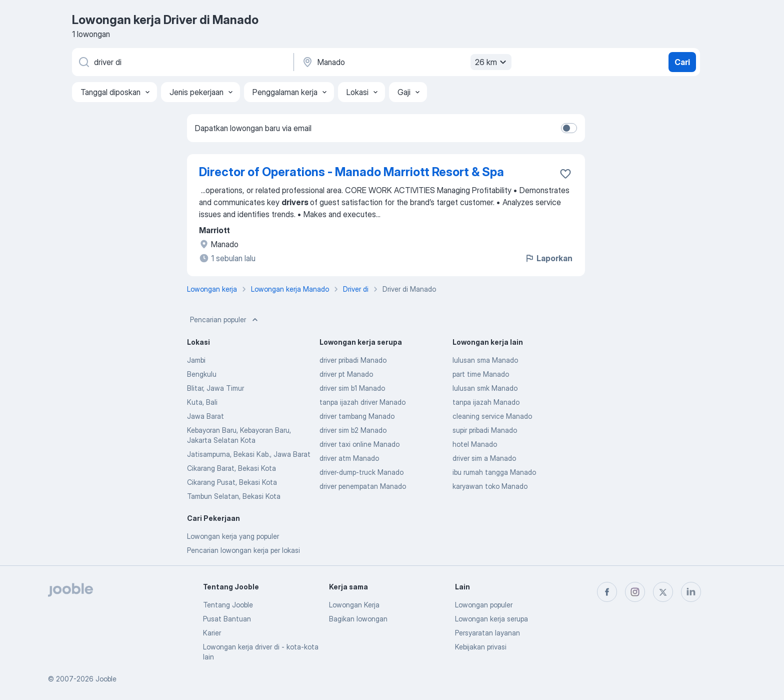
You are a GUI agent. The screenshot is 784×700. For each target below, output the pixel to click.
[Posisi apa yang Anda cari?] (182, 62)
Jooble (106, 679)
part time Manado (481, 374)
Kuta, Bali (202, 402)
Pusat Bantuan (227, 619)
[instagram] (635, 592)
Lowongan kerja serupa (491, 619)
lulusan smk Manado (485, 388)
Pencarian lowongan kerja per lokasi (243, 550)
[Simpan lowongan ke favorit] (565, 174)
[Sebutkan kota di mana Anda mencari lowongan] (405, 62)
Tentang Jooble (228, 605)
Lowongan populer (484, 605)
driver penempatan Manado (363, 486)
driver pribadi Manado (353, 360)
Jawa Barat (205, 416)
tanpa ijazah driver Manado (362, 402)
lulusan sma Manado (485, 360)
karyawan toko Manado (490, 486)
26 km (492, 62)
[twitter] (663, 592)
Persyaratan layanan (487, 633)
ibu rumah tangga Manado (494, 472)
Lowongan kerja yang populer (233, 536)
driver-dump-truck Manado (361, 472)
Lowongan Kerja (354, 605)
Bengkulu (202, 374)
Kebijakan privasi (481, 647)
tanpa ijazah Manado (486, 402)
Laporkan (548, 258)
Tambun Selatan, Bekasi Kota (234, 496)
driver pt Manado (346, 374)
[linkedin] (691, 592)
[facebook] (607, 592)
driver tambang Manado (357, 416)
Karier (212, 633)
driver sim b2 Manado (353, 430)
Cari (682, 62)
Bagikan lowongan (358, 619)
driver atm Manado (349, 458)
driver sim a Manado (484, 458)
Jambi (196, 360)
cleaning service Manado (492, 416)
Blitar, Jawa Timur (215, 388)
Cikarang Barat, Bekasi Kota (231, 468)
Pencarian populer (225, 320)
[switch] (569, 128)
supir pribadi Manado (485, 430)
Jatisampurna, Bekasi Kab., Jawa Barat (249, 454)
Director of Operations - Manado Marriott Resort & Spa (351, 172)
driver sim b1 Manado (352, 388)
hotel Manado (475, 444)
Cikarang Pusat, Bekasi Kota (232, 482)
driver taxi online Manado (359, 444)
